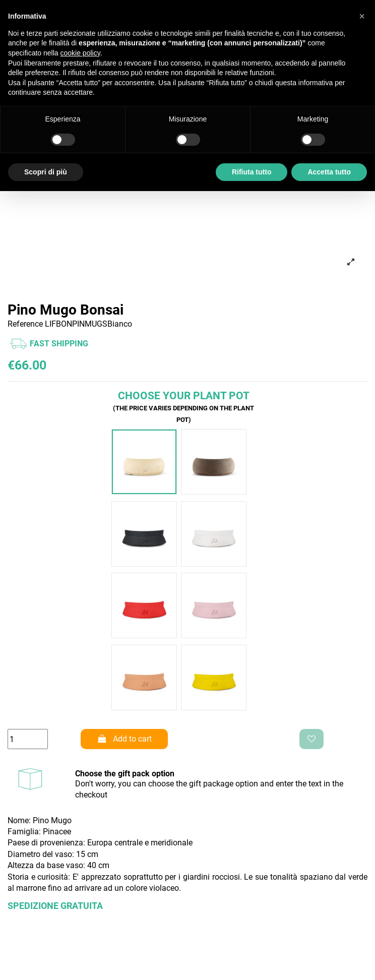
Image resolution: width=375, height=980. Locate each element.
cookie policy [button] (80, 53)
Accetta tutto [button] (329, 172)
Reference (25, 324)
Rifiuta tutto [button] (252, 172)
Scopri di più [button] (46, 172)
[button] (362, 16)
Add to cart (124, 739)
